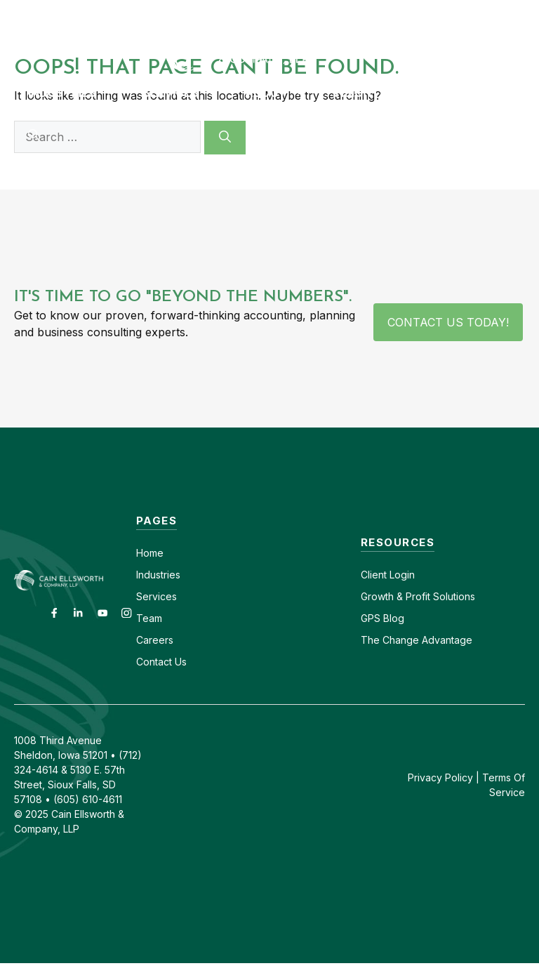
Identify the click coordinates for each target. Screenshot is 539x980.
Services (157, 596)
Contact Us (161, 662)
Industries (158, 575)
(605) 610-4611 (404, 12)
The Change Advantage (417, 640)
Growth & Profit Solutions (418, 596)
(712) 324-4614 (501, 12)
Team (149, 618)
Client (374, 575)
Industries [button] (78, 93)
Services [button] (187, 93)
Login (401, 575)
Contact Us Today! (448, 322)
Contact (263, 12)
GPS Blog (444, 93)
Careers (324, 12)
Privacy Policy (440, 777)
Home (150, 553)
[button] (34, 135)
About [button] (282, 93)
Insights (360, 93)
